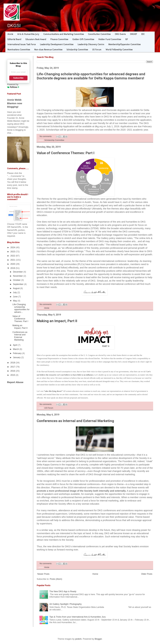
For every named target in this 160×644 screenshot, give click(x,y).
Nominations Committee (19, 50)
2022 (13, 256)
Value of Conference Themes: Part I (66, 153)
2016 (13, 371)
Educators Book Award (36, 39)
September (18, 284)
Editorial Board (14, 39)
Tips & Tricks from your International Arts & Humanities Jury (78, 617)
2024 (13, 247)
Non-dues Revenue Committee (48, 50)
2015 (13, 375)
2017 (13, 367)
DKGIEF (134, 34)
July (15, 292)
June (16, 297)
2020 (13, 264)
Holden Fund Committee (110, 39)
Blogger (98, 639)
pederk (78, 639)
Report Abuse (15, 382)
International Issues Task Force (22, 44)
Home (95, 574)
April (15, 345)
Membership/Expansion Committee (124, 44)
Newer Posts (43, 574)
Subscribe (18, 78)
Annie (10, 34)
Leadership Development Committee (57, 44)
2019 (13, 268)
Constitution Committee (99, 34)
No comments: (46, 136)
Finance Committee (59, 39)
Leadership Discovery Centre (91, 44)
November (18, 276)
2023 (13, 252)
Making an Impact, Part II (57, 321)
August (17, 288)
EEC (143, 34)
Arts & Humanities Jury (28, 34)
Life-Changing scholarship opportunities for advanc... (21, 308)
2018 (13, 363)
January (17, 357)
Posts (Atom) (56, 579)
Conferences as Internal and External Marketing (75, 421)
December (18, 272)
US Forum (97, 50)
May (15, 301)
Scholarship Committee (77, 50)
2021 (13, 260)
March (16, 349)
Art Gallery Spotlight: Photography (66, 604)
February (17, 353)
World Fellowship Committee (119, 50)
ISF (127, 39)
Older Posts (147, 574)
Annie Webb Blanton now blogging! (15, 103)
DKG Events (120, 34)
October (17, 280)
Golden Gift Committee (83, 39)
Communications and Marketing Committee (64, 34)
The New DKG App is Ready (63, 591)
